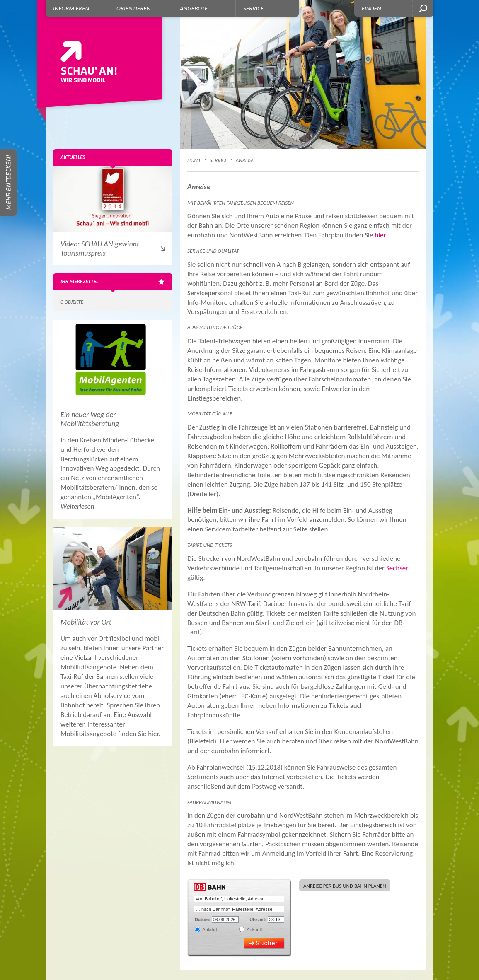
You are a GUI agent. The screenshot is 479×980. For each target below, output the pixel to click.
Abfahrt (209, 929)
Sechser (397, 568)
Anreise (245, 160)
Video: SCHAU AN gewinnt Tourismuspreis (100, 249)
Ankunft (254, 929)
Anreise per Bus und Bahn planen (345, 886)
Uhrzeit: (258, 920)
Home (194, 160)
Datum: (203, 920)
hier (380, 235)
